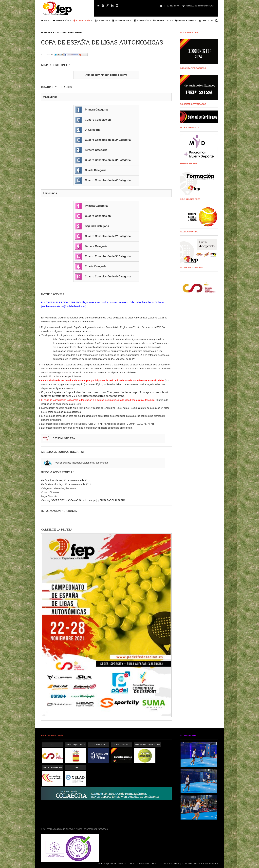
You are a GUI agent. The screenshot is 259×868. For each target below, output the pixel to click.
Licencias (102, 21)
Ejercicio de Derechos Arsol (195, 864)
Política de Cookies (159, 864)
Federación (61, 21)
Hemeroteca (162, 21)
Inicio (46, 21)
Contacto (206, 21)
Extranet (102, 864)
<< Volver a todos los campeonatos (62, 32)
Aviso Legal (174, 864)
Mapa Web (213, 864)
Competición (82, 21)
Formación (141, 21)
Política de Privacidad (138, 864)
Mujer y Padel (185, 21)
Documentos (121, 21)
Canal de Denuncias (117, 864)
